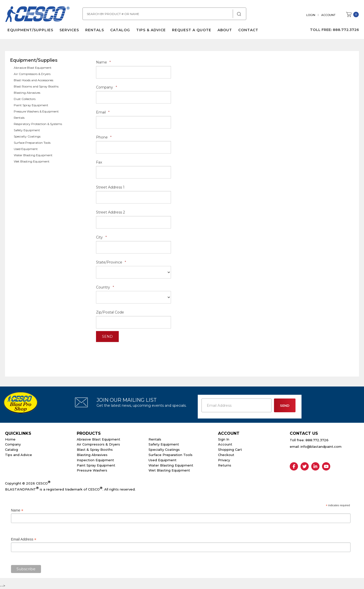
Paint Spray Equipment (31, 105)
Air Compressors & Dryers (32, 74)
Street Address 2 (110, 212)
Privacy (224, 460)
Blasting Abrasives (27, 93)
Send (107, 336)
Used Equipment (26, 149)
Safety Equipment (27, 130)
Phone (104, 137)
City (101, 237)
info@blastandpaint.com (321, 446)
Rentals (95, 30)
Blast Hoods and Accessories (33, 80)
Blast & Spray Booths (95, 449)
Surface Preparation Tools (32, 143)
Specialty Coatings (27, 136)
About (225, 30)
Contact (248, 30)
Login (311, 15)
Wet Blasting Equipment (32, 161)
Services (69, 30)
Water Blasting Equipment (33, 155)
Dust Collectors (25, 99)
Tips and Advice (18, 455)
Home (10, 439)
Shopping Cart (230, 449)
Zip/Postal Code (110, 312)
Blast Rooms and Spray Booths (36, 86)
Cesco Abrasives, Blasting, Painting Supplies (37, 15)
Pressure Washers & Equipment (36, 111)
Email (103, 112)
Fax (99, 162)
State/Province (111, 262)
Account (328, 15)
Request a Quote (192, 30)
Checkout (226, 455)
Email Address (24, 539)
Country (105, 287)
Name (103, 62)
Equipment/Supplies (30, 30)
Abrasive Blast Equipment (33, 68)
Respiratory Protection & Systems (38, 124)
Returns (225, 465)
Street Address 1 (110, 187)
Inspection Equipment (95, 460)
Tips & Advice (151, 30)
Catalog (120, 30)
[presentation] (134, 354)
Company (106, 87)
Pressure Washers (92, 470)
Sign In (224, 439)
